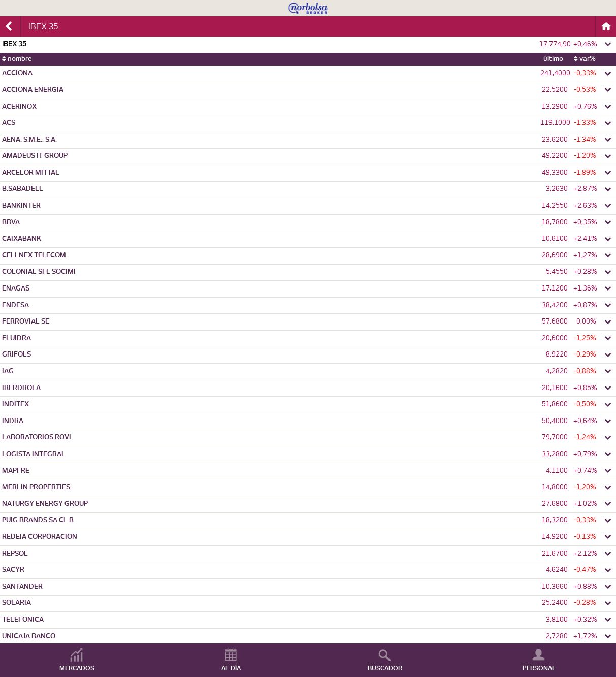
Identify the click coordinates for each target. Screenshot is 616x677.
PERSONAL (539, 668)
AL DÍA (231, 668)
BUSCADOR (385, 668)
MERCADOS (77, 668)
